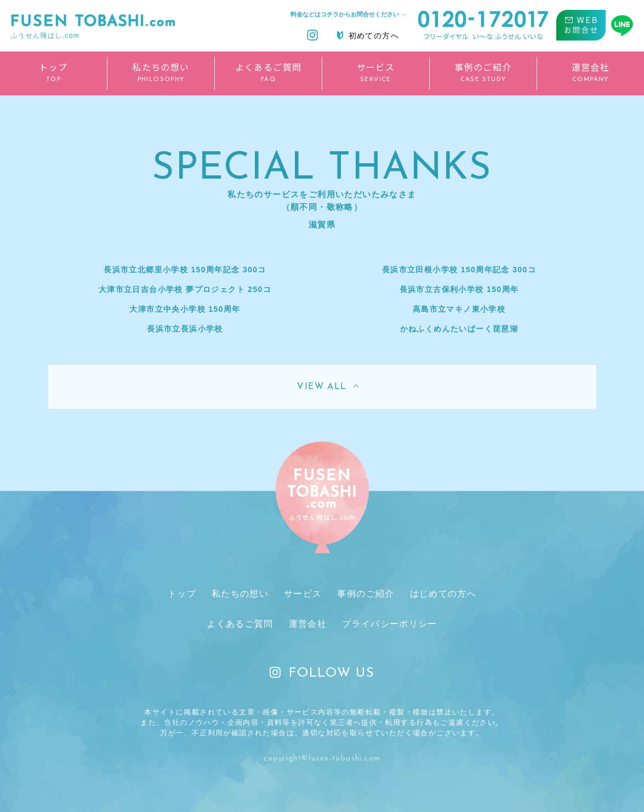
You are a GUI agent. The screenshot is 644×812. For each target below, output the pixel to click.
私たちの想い (241, 594)
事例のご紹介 (364, 594)
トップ (185, 594)
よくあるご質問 (241, 624)
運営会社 (308, 624)
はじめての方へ (441, 594)
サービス (303, 594)
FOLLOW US (322, 674)
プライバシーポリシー (389, 624)
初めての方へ (368, 36)
